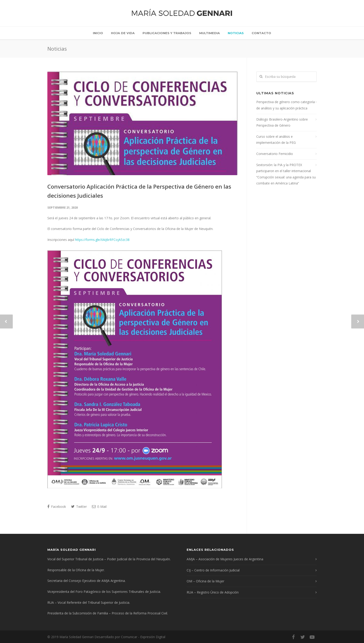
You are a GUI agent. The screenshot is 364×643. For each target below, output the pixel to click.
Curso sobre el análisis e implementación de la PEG (276, 140)
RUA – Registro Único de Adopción (213, 592)
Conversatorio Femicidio (275, 154)
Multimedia (210, 33)
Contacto (261, 33)
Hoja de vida (123, 33)
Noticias (236, 33)
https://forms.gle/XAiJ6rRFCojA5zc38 (102, 240)
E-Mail (99, 507)
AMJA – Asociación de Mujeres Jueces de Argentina (225, 559)
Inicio (98, 33)
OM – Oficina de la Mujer (205, 581)
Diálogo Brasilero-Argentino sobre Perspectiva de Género (282, 122)
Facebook (57, 507)
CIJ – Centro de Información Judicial (213, 570)
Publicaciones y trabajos (167, 33)
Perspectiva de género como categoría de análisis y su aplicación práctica (286, 105)
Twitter (79, 507)
